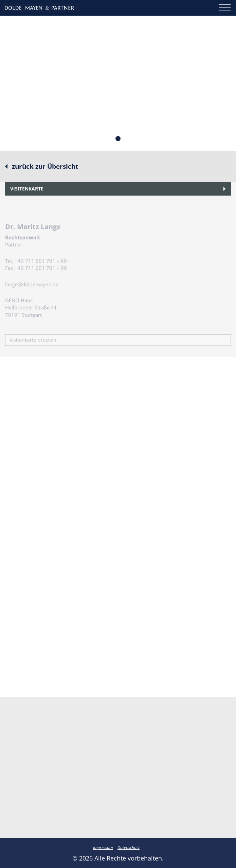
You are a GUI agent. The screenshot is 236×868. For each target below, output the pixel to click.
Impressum (103, 847)
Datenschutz (129, 847)
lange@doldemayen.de (32, 291)
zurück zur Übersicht (45, 166)
